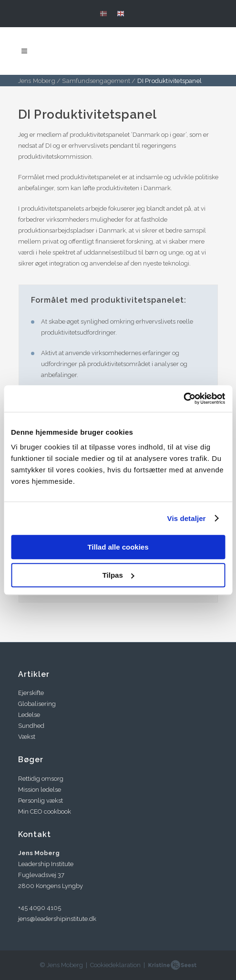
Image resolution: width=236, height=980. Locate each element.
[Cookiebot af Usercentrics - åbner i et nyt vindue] (183, 398)
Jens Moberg (37, 81)
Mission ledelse (40, 790)
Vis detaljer (187, 518)
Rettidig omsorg (41, 779)
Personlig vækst (41, 801)
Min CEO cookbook (45, 812)
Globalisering (37, 704)
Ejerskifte (31, 693)
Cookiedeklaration (115, 965)
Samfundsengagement (96, 81)
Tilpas (118, 575)
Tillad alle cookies (118, 547)
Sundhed (31, 726)
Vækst (27, 737)
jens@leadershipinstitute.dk (57, 919)
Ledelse (29, 715)
